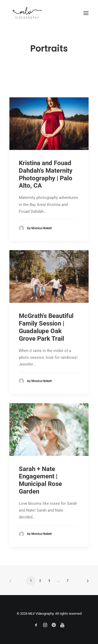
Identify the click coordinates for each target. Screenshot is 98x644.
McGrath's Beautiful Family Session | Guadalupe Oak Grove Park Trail (46, 327)
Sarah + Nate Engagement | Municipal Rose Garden (40, 480)
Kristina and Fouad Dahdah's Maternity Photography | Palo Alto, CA (46, 174)
